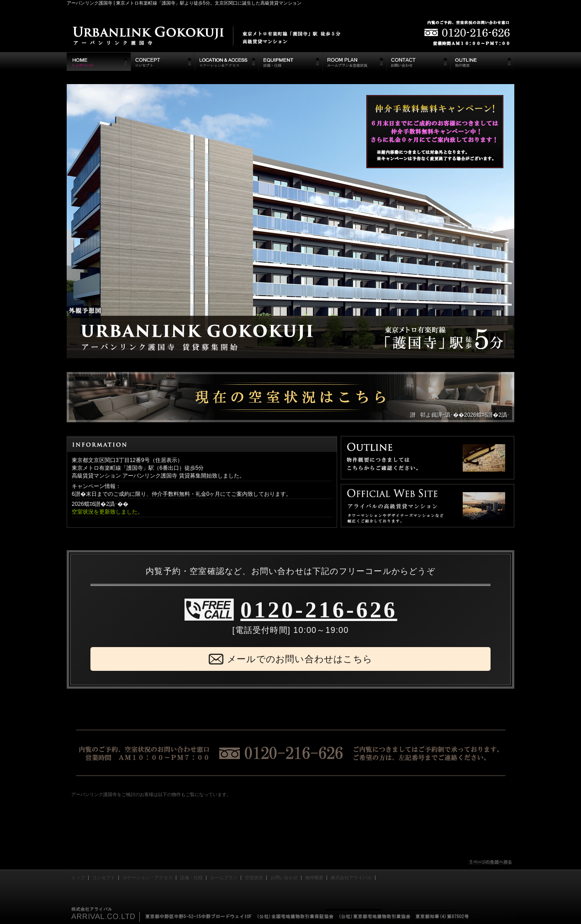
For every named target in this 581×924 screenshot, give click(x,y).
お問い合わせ (284, 878)
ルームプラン (224, 878)
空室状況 (254, 878)
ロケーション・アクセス (148, 878)
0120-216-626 (319, 610)
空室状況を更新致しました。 (107, 512)
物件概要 (314, 878)
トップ (78, 878)
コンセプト (104, 878)
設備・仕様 (191, 878)
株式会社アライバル (351, 878)
